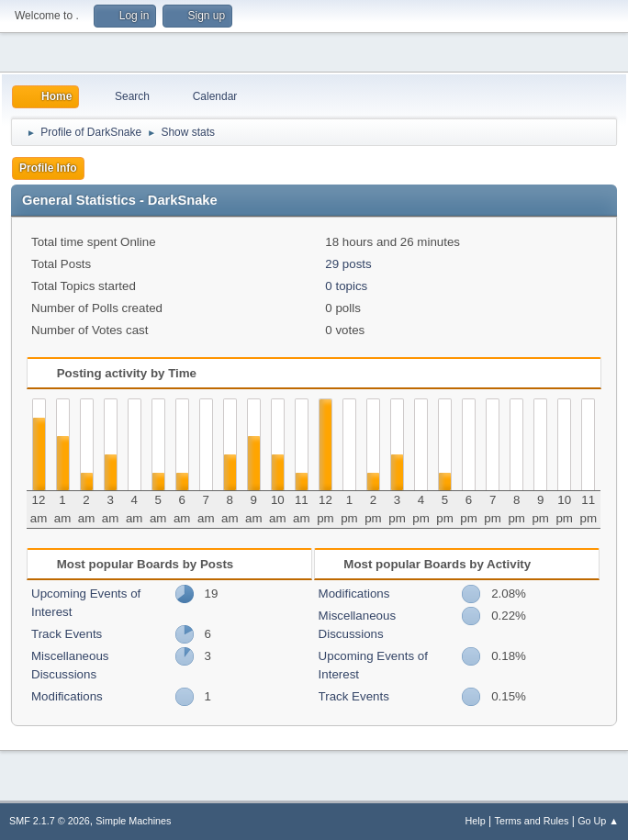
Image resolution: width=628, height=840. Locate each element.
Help (476, 821)
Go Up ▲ (598, 821)
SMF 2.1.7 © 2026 (50, 821)
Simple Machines (133, 821)
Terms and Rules (532, 821)
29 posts (348, 264)
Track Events (67, 634)
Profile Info (48, 168)
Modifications (67, 696)
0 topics (346, 286)
